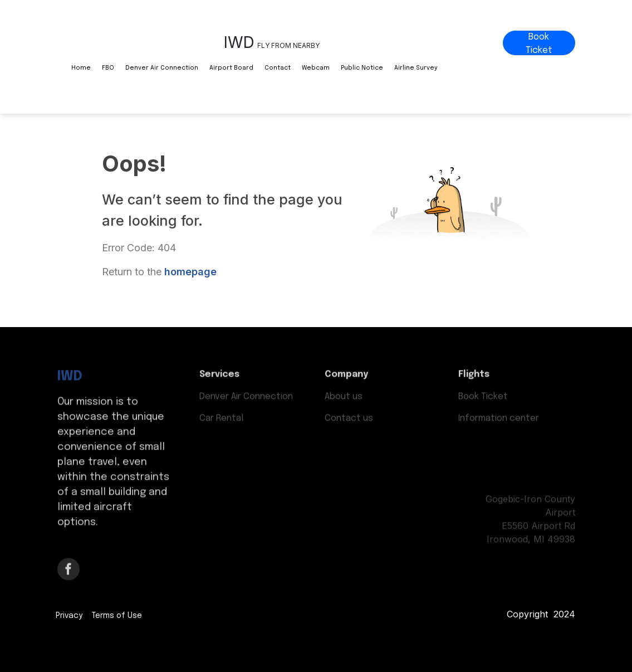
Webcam (316, 68)
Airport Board (231, 68)
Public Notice (362, 68)
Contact (278, 68)
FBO (108, 68)
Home (81, 68)
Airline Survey (416, 68)
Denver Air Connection (162, 68)
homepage (190, 272)
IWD (70, 374)
